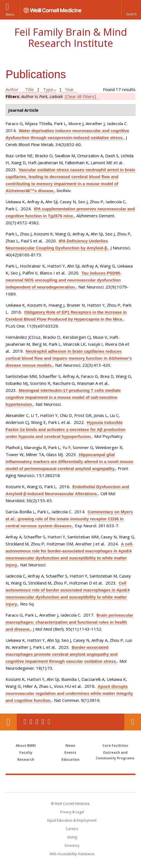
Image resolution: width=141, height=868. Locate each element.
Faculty (26, 753)
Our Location (8, 722)
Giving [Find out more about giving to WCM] (72, 837)
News (70, 746)
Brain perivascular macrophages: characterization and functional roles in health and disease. (69, 622)
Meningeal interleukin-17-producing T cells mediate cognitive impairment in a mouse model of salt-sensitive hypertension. (63, 397)
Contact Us (133, 722)
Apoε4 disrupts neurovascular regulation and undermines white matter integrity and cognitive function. (69, 693)
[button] (131, 10)
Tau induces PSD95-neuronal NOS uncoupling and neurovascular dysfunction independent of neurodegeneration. (64, 280)
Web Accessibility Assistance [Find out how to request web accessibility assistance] (72, 854)
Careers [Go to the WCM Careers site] (72, 829)
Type (48, 89)
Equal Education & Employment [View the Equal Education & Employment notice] (72, 820)
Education (70, 759)
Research (26, 759)
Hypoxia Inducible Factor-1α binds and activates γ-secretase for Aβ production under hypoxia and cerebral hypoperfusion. (66, 429)
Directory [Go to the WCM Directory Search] (72, 846)
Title (30, 89)
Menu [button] (10, 14)
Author (12, 89)
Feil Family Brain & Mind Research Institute (71, 38)
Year (69, 89)
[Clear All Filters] (80, 96)
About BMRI (26, 746)
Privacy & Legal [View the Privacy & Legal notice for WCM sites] (72, 812)
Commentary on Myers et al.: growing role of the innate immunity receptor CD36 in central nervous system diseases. (69, 519)
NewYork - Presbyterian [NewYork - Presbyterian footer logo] (106, 783)
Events (70, 753)
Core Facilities (115, 746)
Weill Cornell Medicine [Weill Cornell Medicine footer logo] (41, 783)
